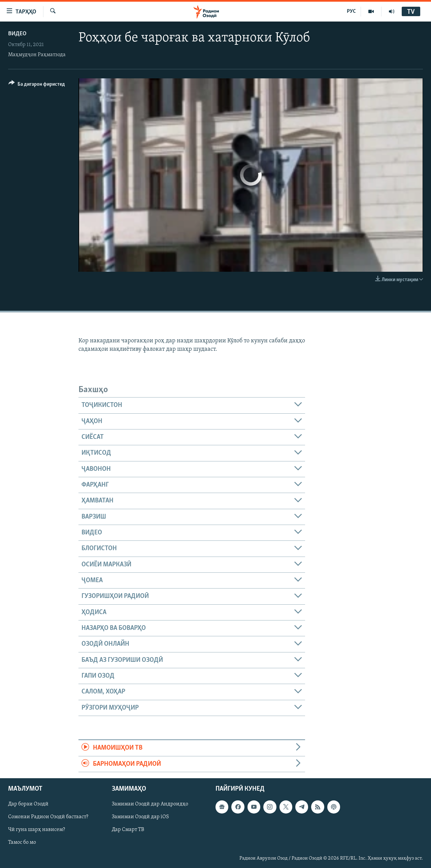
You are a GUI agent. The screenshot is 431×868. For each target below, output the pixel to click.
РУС (351, 11)
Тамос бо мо (22, 842)
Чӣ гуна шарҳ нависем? (37, 830)
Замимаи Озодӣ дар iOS (140, 817)
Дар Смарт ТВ (128, 830)
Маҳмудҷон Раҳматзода (37, 55)
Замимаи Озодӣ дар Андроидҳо (150, 804)
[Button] (37, 85)
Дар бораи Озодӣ (28, 804)
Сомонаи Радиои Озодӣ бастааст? (48, 817)
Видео (17, 34)
